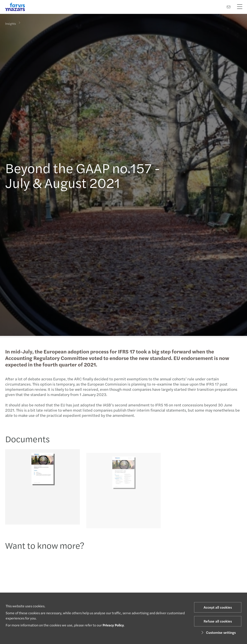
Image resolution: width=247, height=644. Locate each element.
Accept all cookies (218, 607)
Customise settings (218, 632)
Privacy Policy (113, 625)
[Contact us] (229, 7)
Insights (11, 23)
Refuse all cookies (218, 621)
